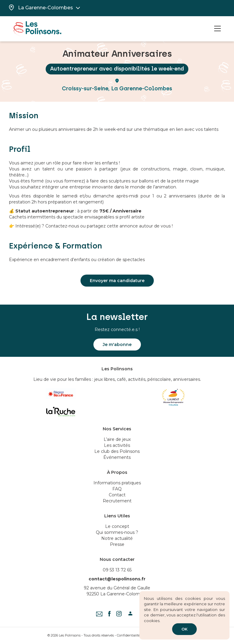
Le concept (117, 526)
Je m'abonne (117, 345)
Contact (117, 495)
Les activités (117, 445)
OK (184, 629)
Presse (117, 544)
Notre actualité (117, 538)
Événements (117, 457)
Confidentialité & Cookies (137, 635)
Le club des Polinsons (117, 451)
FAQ (117, 489)
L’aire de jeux (117, 439)
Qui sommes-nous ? (117, 532)
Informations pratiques (117, 483)
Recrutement (117, 501)
